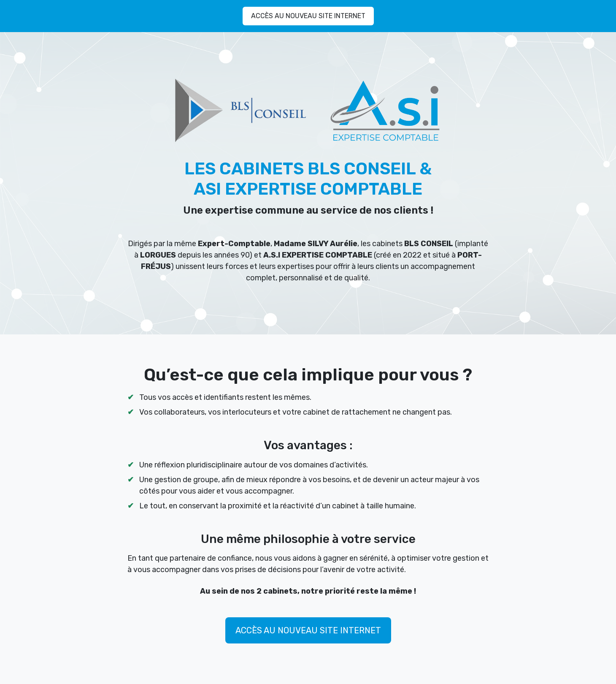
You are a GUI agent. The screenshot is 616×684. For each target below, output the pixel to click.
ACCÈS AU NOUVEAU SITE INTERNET (308, 16)
